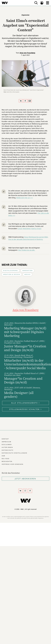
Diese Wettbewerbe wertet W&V (36, 237)
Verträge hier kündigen (13, 464)
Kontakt (5, 439)
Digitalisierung (11, 271)
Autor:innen (7, 447)
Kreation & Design (12, 274)
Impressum (6, 442)
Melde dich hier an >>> (25, 198)
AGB (3, 456)
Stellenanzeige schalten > (25, 409)
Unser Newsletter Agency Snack (30, 229)
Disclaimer (7, 445)
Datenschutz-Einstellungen (14, 453)
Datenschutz (8, 450)
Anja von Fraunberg (27, 53)
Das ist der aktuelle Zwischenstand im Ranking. (26, 239)
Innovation (27, 271)
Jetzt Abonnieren (25, 479)
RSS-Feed (6, 459)
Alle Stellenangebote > (25, 403)
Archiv (27, 274)
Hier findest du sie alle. (27, 250)
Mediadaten (7, 461)
